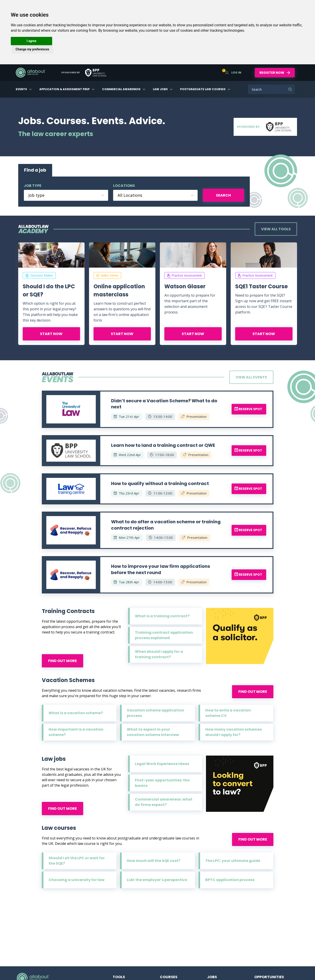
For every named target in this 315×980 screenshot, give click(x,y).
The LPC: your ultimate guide (233, 861)
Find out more (63, 661)
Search (290, 89)
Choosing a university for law (77, 880)
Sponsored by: (265, 127)
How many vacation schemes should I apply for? (233, 732)
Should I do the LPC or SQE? (49, 290)
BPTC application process (230, 880)
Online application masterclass (119, 290)
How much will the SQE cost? (154, 861)
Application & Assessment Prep (65, 89)
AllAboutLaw (31, 73)
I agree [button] (31, 41)
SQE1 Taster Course (261, 286)
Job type (33, 186)
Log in (233, 73)
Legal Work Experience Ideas (162, 764)
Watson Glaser (185, 286)
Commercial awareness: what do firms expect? (164, 802)
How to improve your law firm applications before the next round (161, 569)
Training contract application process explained (164, 635)
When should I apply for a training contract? (159, 654)
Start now (51, 334)
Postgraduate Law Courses (203, 89)
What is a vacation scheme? (76, 713)
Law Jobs (160, 89)
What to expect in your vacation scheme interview (153, 732)
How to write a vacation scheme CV (228, 713)
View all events (251, 377)
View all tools (276, 229)
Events (21, 89)
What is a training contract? (162, 616)
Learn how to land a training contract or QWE (163, 445)
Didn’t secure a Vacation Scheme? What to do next (164, 404)
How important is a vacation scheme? (76, 732)
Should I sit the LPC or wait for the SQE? (77, 861)
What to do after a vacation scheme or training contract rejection (166, 525)
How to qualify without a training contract (160, 483)
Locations (124, 186)
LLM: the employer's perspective (157, 880)
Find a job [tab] (35, 170)
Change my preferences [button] (32, 49)
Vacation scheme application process (155, 713)
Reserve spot (248, 409)
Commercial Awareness (121, 89)
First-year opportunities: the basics (162, 783)
